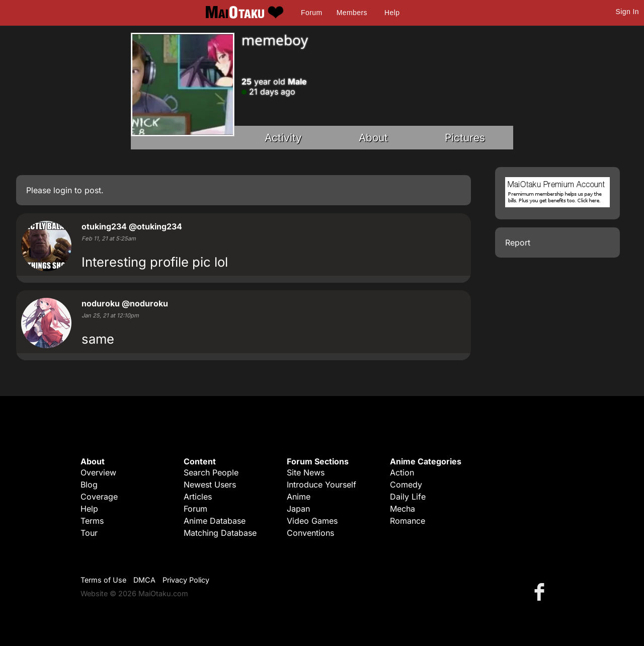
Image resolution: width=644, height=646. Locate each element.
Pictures (465, 138)
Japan (298, 509)
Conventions (310, 533)
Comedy (406, 484)
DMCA (144, 580)
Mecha (403, 509)
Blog (89, 484)
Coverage (99, 497)
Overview (98, 472)
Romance (408, 521)
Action (402, 472)
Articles (198, 497)
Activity (283, 138)
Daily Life (408, 497)
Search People (211, 472)
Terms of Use (103, 580)
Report (518, 243)
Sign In (627, 12)
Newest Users (210, 484)
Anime (299, 497)
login (63, 190)
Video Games (312, 521)
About (373, 138)
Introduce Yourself (321, 484)
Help (392, 13)
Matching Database (220, 533)
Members (352, 13)
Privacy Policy (186, 580)
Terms (92, 521)
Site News (306, 472)
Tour (89, 533)
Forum (311, 13)
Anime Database (215, 521)
